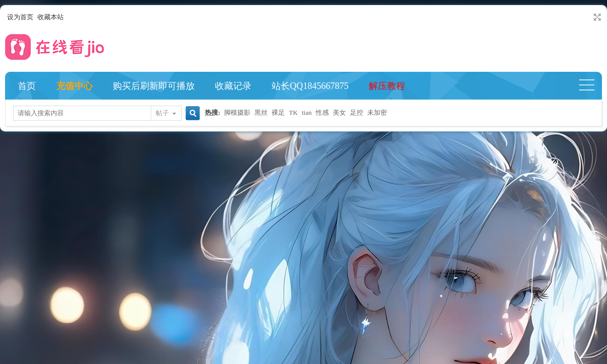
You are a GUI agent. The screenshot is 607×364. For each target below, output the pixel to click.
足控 (357, 112)
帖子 (162, 113)
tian (307, 112)
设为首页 (20, 17)
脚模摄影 (237, 112)
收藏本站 (51, 17)
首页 (27, 86)
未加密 (377, 112)
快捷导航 (591, 86)
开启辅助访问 (588, 17)
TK (293, 112)
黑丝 (261, 112)
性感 (322, 112)
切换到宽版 (596, 17)
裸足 (278, 112)
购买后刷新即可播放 (154, 86)
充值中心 (74, 86)
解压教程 (387, 86)
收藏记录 (233, 86)
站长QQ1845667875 (310, 86)
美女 (339, 112)
